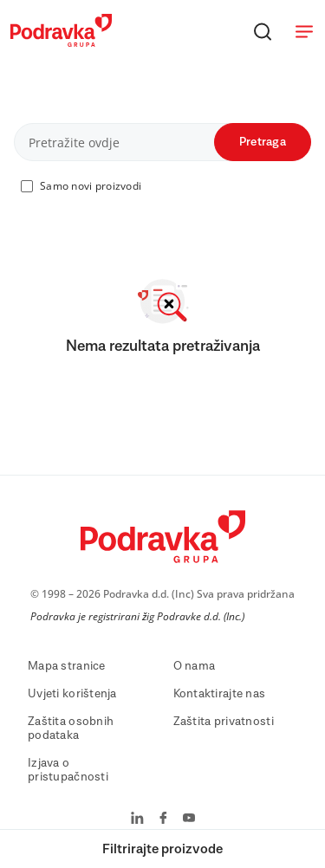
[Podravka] (61, 42)
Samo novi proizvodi (91, 186)
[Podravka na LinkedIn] (137, 819)
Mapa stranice (67, 666)
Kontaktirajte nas (220, 694)
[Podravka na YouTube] (189, 819)
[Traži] (263, 31)
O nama (195, 666)
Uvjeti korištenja (72, 694)
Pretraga (263, 142)
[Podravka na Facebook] (163, 819)
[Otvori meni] (304, 31)
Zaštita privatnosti (224, 722)
